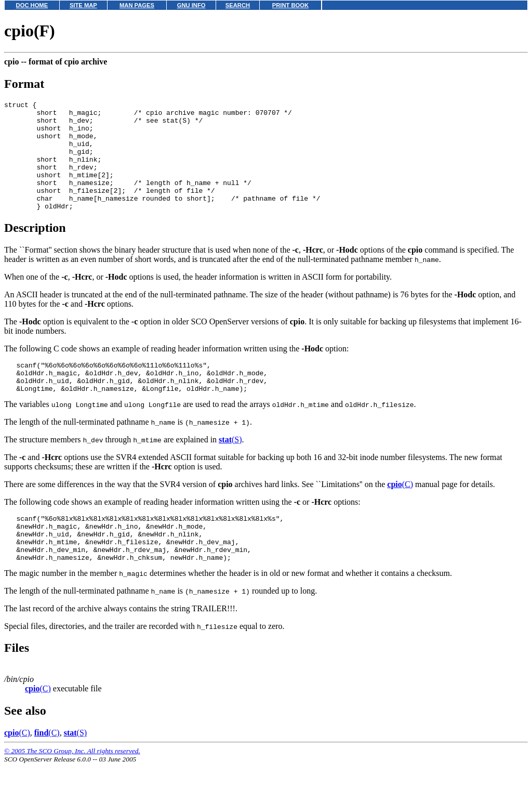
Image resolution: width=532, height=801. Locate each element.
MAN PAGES (137, 5)
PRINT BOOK (290, 5)
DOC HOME (32, 5)
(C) (400, 512)
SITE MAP (83, 5)
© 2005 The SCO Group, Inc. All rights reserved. (72, 788)
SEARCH (238, 5)
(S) (230, 468)
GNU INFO (191, 5)
